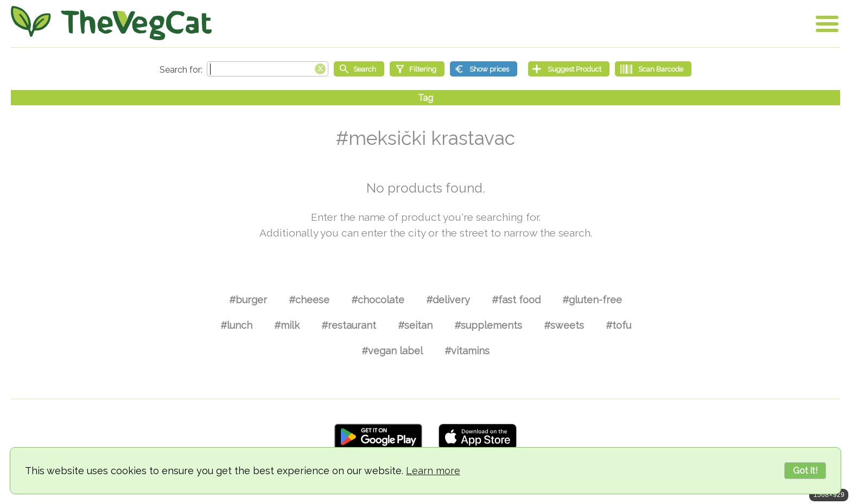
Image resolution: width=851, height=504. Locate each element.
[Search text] (268, 69)
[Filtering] (417, 69)
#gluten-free (592, 300)
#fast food (516, 300)
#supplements (488, 325)
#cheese (309, 300)
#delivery (448, 300)
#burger (248, 300)
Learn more (433, 471)
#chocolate (378, 300)
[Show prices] (484, 69)
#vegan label (392, 351)
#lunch (236, 325)
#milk (287, 325)
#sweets (564, 325)
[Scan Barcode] (653, 69)
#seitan (415, 325)
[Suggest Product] (569, 69)
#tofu (618, 325)
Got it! (805, 471)
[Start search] (359, 69)
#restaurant (349, 325)
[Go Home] (111, 23)
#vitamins (467, 351)
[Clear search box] (320, 68)
